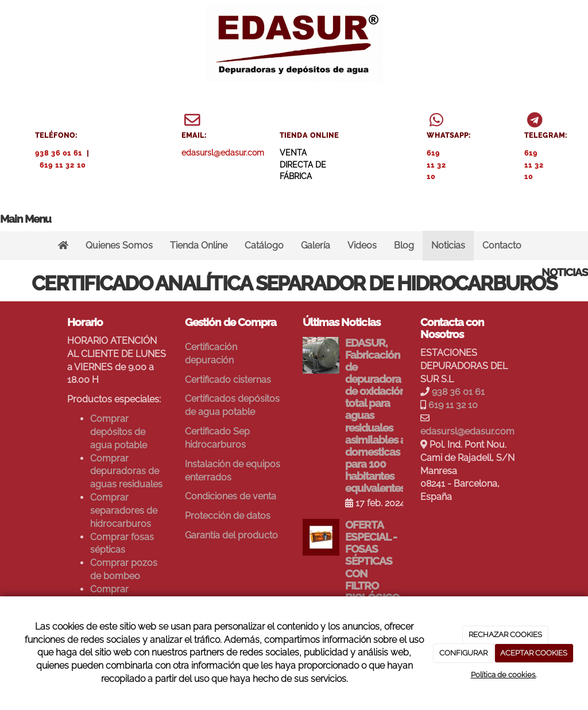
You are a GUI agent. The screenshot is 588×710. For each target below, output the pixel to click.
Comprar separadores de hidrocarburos (124, 511)
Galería (316, 245)
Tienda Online (199, 245)
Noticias (448, 245)
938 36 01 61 (59, 153)
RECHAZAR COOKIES (505, 635)
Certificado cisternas (228, 380)
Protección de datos (228, 516)
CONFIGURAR (463, 653)
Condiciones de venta (231, 496)
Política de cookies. (504, 675)
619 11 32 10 (63, 165)
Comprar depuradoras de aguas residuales (126, 472)
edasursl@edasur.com (223, 152)
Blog (404, 245)
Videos (362, 245)
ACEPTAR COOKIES (534, 653)
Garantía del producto (231, 535)
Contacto (502, 245)
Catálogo (264, 245)
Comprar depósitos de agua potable (119, 432)
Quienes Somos (119, 245)
